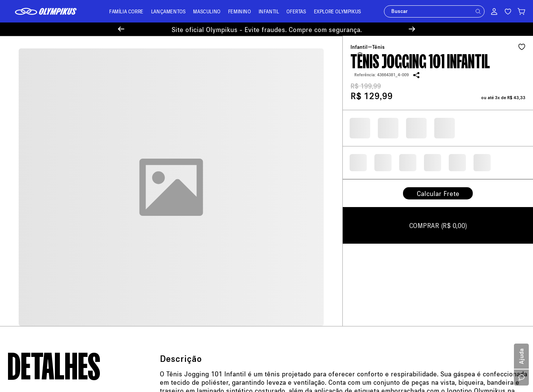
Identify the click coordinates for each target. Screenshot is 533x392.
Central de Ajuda (161, 182)
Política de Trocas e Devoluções (45, 218)
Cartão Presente (26, 284)
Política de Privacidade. (460, 131)
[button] (478, 11)
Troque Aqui (155, 204)
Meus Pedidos (158, 193)
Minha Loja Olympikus (167, 226)
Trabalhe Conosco (29, 273)
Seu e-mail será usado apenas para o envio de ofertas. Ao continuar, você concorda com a (350, 131)
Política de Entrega (30, 196)
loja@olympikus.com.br (302, 188)
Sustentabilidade (28, 262)
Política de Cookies (31, 251)
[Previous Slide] (121, 29)
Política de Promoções (34, 229)
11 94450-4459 (319, 232)
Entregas (152, 215)
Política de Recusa (29, 240)
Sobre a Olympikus (30, 185)
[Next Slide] (412, 29)
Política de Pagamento (34, 207)
